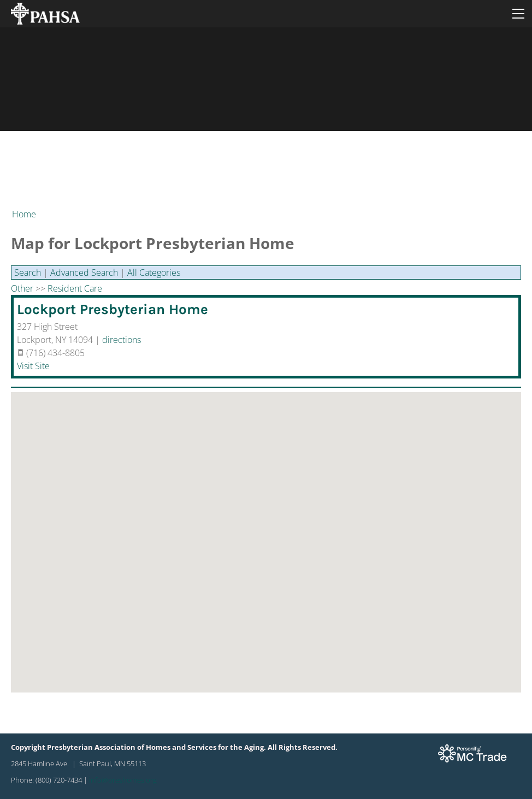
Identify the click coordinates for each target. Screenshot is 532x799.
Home (24, 214)
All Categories (154, 273)
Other (22, 288)
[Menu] (518, 14)
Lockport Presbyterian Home (113, 309)
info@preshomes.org (123, 780)
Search (28, 273)
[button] (266, 532)
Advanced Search (84, 273)
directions (122, 340)
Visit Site (33, 366)
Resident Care (75, 288)
